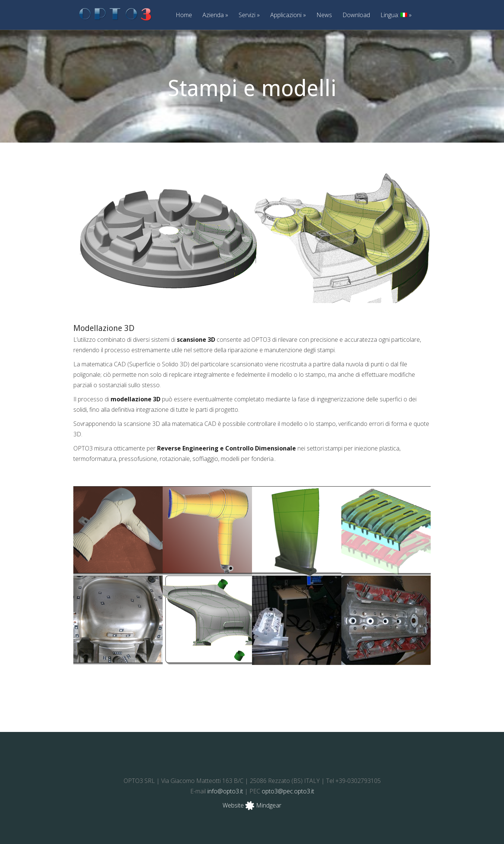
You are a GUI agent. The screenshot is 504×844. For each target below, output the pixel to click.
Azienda (215, 15)
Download (356, 15)
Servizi (249, 15)
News (324, 15)
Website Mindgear (252, 805)
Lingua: (396, 15)
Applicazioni (288, 15)
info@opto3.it (225, 791)
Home (184, 15)
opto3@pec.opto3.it (288, 791)
